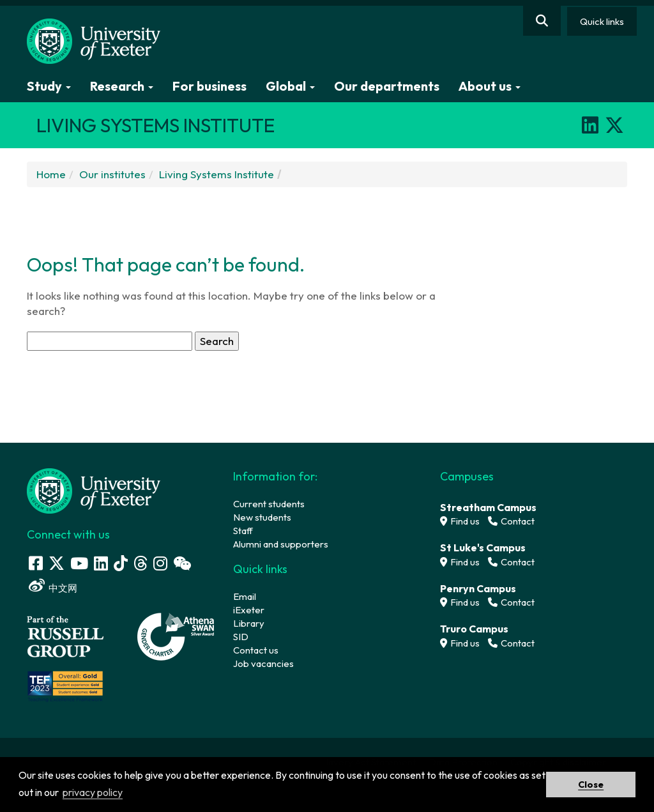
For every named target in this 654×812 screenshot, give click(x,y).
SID (241, 637)
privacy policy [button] (93, 792)
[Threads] (141, 563)
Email (245, 596)
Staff (243, 531)
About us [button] (490, 86)
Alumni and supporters (281, 544)
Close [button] (591, 785)
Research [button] (122, 86)
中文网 (63, 588)
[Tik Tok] (121, 563)
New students (262, 517)
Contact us (256, 650)
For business (209, 86)
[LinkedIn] (590, 125)
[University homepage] (94, 490)
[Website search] (542, 21)
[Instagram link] (160, 563)
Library (249, 623)
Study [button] (49, 86)
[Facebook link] (36, 563)
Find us (460, 521)
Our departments (387, 86)
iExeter (249, 610)
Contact (511, 521)
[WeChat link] (182, 563)
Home (51, 174)
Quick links (602, 21)
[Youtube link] (79, 563)
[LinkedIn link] (101, 563)
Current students (269, 504)
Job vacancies (263, 663)
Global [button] (290, 86)
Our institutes (112, 174)
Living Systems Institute (217, 174)
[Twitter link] (57, 563)
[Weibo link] (37, 586)
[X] (614, 125)
